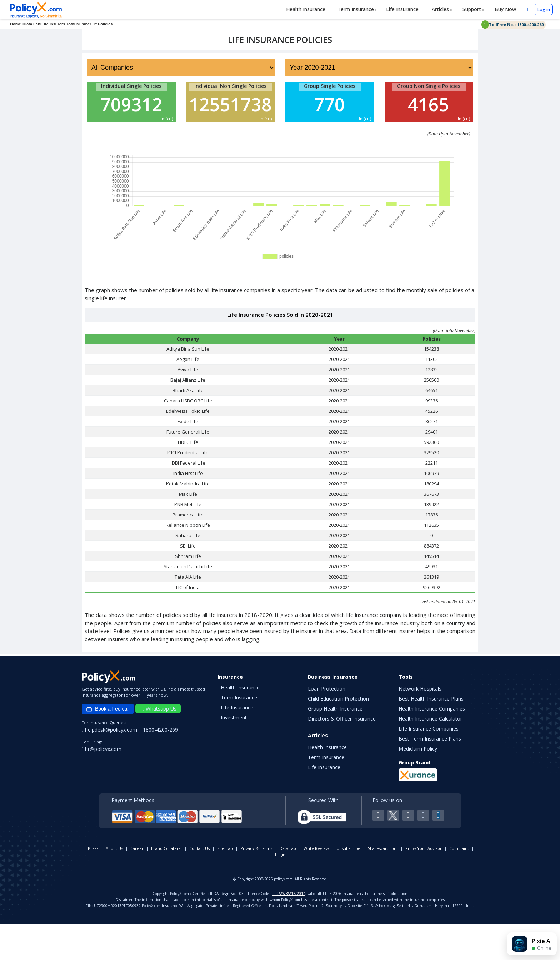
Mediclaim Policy (418, 784)
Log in (544, 9)
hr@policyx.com (102, 785)
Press (93, 884)
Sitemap (225, 884)
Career (137, 884)
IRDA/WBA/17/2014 (289, 929)
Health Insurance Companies (432, 744)
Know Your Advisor (424, 884)
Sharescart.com (383, 884)
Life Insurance (404, 9)
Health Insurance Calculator (430, 754)
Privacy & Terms (256, 884)
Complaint (459, 884)
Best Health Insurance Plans (431, 734)
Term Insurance (357, 9)
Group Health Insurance (335, 744)
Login (280, 890)
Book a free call (108, 745)
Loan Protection (327, 724)
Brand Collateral (166, 884)
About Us (114, 884)
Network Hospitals (420, 724)
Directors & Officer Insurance (342, 754)
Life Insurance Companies (429, 764)
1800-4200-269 (160, 765)
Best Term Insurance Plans (430, 774)
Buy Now (505, 9)
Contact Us (199, 884)
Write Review (316, 884)
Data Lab (288, 884)
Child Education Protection (338, 734)
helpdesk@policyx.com (110, 765)
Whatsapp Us (159, 744)
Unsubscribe (348, 884)
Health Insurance (307, 9)
